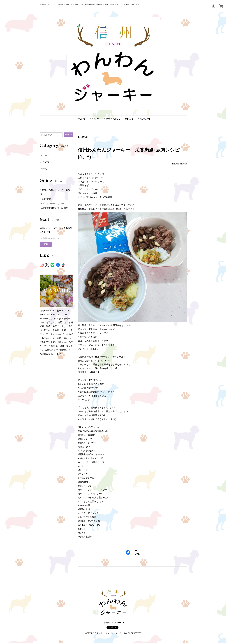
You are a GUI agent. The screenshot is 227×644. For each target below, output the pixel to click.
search (69, 134)
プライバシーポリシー (53, 203)
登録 (46, 244)
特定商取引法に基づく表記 (55, 208)
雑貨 (45, 168)
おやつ (46, 162)
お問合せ (46, 199)
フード (46, 155)
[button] (112, 120)
